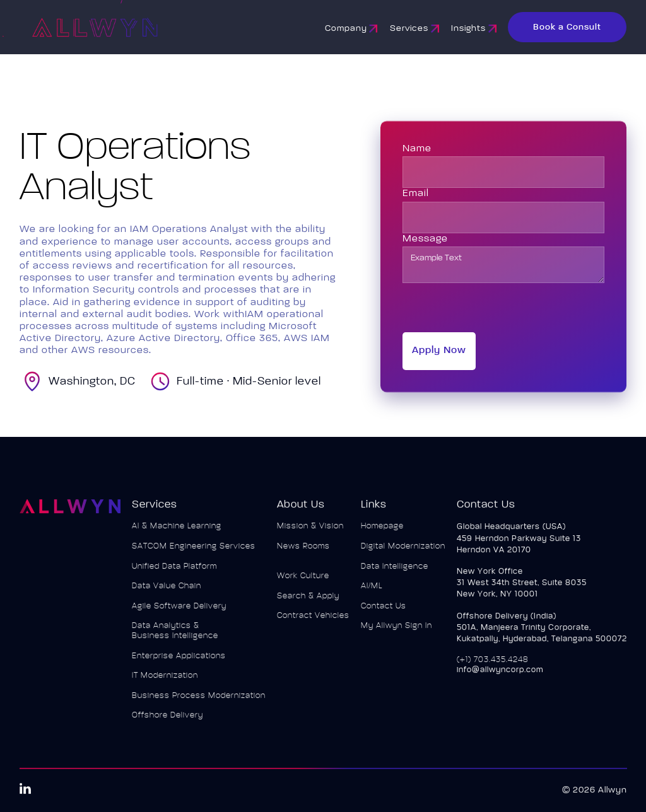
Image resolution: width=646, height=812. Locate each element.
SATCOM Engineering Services (194, 551)
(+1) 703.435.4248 (492, 665)
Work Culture (302, 581)
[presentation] (498, 308)
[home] (130, 27)
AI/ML (371, 591)
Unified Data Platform (174, 571)
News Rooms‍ (303, 551)
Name (417, 149)
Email (416, 194)
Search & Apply (308, 601)
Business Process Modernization (199, 701)
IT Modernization (165, 681)
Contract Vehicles (313, 621)
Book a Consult (567, 27)
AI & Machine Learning (177, 532)
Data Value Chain (167, 591)
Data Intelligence (394, 571)
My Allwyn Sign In (396, 631)
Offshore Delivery (167, 721)
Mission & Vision (310, 532)
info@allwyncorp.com (499, 675)
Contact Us (383, 611)
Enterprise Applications (179, 661)
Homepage (382, 532)
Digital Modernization (402, 551)
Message (425, 239)
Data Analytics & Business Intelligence (175, 636)
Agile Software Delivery (179, 611)
